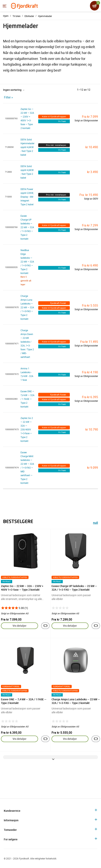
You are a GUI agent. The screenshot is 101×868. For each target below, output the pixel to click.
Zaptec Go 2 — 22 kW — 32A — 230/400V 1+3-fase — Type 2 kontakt (27, 429)
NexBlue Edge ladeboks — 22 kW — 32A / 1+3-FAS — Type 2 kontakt (27, 262)
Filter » (8, 97)
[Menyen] (5, 6)
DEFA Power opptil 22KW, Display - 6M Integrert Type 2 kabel (27, 197)
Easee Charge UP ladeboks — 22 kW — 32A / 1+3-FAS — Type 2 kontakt (27, 227)
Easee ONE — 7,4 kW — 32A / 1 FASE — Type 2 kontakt (27, 399)
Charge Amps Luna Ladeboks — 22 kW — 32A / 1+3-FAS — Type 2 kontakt (27, 307)
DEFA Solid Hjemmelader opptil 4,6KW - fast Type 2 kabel (27, 147)
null (95, 523)
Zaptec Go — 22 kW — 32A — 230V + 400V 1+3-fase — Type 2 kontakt (22, 588)
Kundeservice (12, 811)
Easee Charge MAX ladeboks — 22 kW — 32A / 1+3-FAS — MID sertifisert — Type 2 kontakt (27, 468)
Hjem (6, 16)
